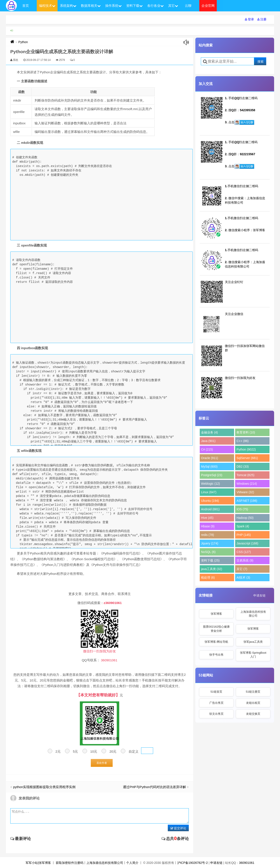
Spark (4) (243, 526)
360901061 (247, 863)
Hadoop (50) (245, 518)
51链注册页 (253, 692)
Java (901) (208, 441)
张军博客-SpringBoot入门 (253, 655)
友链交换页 (253, 714)
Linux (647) (209, 492)
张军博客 (216, 614)
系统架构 (68, 6)
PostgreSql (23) (212, 475)
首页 (26, 6)
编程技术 (47, 6)
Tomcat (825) (245, 475)
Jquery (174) (210, 543)
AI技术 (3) (243, 577)
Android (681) (210, 509)
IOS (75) (242, 509)
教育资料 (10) (246, 432)
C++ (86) (242, 441)
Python (23, 42)
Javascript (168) (247, 543)
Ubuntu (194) (210, 501)
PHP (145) (244, 535)
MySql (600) (209, 467)
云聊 (188, 6)
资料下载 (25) (210, 560)
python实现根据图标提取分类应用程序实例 (44, 787)
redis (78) (207, 535)
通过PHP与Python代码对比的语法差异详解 (154, 787)
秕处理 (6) (208, 577)
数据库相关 (91, 6)
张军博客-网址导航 (216, 642)
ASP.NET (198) (247, 501)
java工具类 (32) (212, 569)
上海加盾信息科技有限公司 (253, 614)
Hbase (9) (208, 526)
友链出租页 (253, 703)
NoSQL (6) (208, 552)
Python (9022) (246, 449)
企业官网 (208, 6)
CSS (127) (244, 552)
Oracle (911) (210, 458)
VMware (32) (245, 492)
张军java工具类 (253, 642)
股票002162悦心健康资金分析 (216, 629)
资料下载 (134, 6)
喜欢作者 (102, 763)
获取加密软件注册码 (70, 863)
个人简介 (132, 863)
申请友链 (259, 595)
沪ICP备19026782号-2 (192, 863)
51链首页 (216, 692)
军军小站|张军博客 (38, 863)
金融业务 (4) (209, 432)
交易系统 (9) (245, 560)
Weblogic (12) (210, 484)
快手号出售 (216, 655)
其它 (173, 6)
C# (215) (207, 449)
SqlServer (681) (247, 458)
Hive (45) (207, 518)
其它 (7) (242, 569)
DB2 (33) (243, 467)
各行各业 (155, 6)
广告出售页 (216, 703)
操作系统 (113, 6)
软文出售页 (216, 714)
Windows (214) (247, 484)
